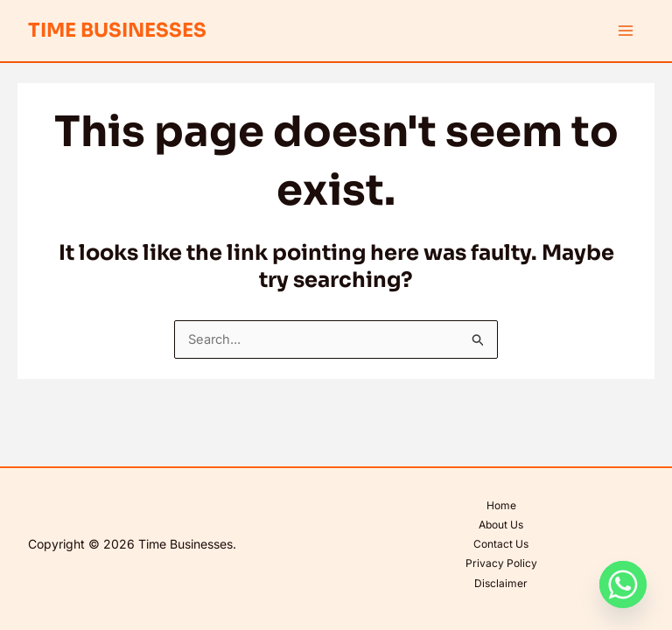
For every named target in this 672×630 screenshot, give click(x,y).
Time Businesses (117, 30)
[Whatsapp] (623, 584)
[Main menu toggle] (626, 31)
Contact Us (501, 544)
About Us (501, 525)
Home (501, 505)
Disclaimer (501, 583)
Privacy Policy (501, 563)
